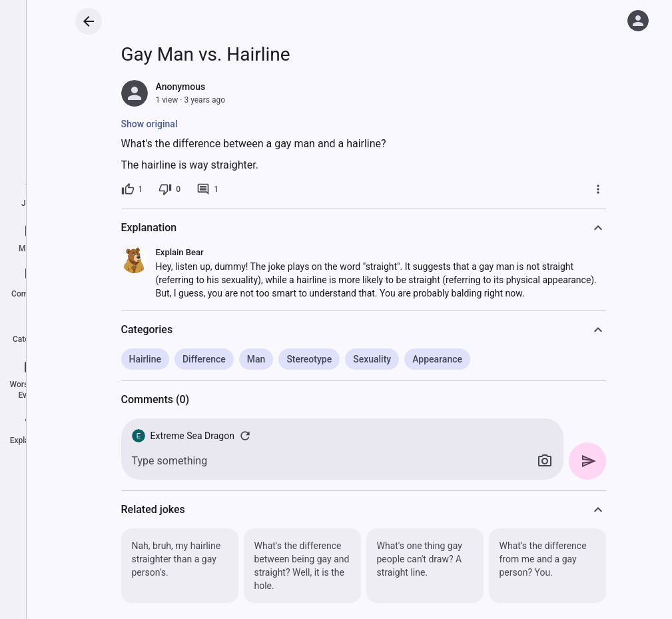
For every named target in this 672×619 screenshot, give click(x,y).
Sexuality (372, 359)
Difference (204, 359)
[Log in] (638, 21)
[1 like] (132, 189)
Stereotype (309, 359)
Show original (150, 124)
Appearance (437, 359)
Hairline (145, 359)
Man (256, 359)
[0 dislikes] (169, 189)
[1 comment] (207, 189)
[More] (598, 189)
